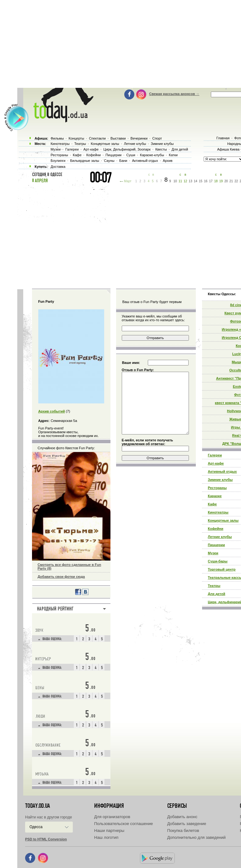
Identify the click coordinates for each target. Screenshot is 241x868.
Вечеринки (139, 138)
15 (201, 181)
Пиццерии (216, 545)
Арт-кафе (216, 463)
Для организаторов (112, 817)
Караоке (215, 496)
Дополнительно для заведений (196, 837)
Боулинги (58, 161)
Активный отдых (222, 471)
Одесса (36, 827)
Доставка (58, 167)
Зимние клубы (220, 480)
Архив (168, 161)
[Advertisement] (129, 235)
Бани (123, 161)
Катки (173, 155)
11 (180, 181)
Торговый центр (222, 569)
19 (221, 181)
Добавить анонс (182, 817)
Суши (131, 155)
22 (236, 181)
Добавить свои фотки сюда (61, 577)
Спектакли (97, 138)
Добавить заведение (187, 824)
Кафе (212, 504)
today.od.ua (37, 806)
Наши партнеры (109, 831)
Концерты (76, 138)
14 (196, 181)
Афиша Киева (228, 149)
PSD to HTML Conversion (46, 839)
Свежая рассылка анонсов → (174, 94)
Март (128, 181)
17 (211, 181)
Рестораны (217, 488)
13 (190, 181)
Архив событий (52, 411)
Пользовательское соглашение (123, 824)
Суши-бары (218, 561)
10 (175, 181)
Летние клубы (220, 537)
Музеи (213, 553)
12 (185, 181)
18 (216, 181)
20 (226, 181)
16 (206, 181)
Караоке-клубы (152, 155)
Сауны (109, 161)
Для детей (217, 594)
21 (231, 181)
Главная (223, 138)
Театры (214, 586)
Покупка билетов (183, 831)
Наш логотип (106, 837)
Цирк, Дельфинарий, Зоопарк (127, 149)
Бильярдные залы (85, 161)
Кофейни (215, 529)
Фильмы (57, 138)
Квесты (161, 149)
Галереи (215, 455)
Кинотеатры (218, 512)
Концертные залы (223, 520)
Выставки (118, 138)
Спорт (157, 138)
